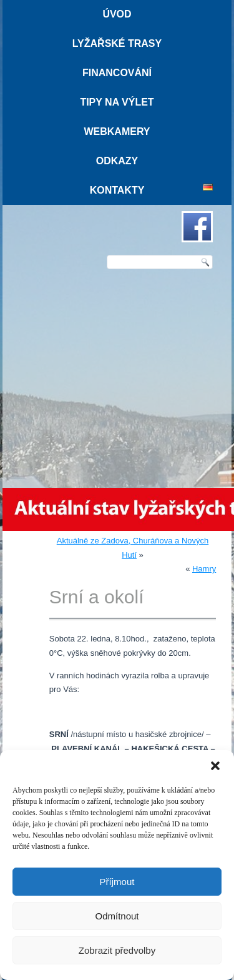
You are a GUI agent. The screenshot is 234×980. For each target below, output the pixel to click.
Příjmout (117, 882)
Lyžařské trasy (117, 43)
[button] (215, 766)
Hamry (204, 569)
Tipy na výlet (117, 102)
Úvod (117, 14)
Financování (117, 73)
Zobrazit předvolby (117, 950)
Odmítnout (117, 916)
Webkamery (117, 131)
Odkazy (117, 161)
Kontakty (117, 190)
